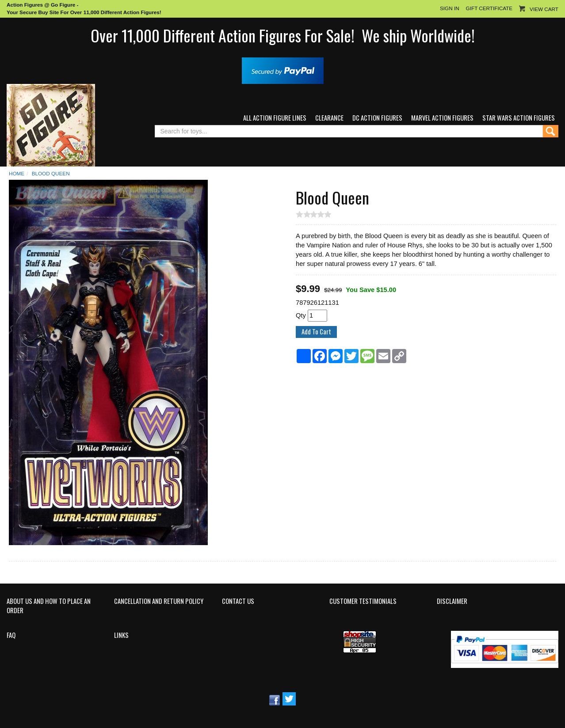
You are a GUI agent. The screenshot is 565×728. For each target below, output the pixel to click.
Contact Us (238, 601)
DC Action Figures (377, 118)
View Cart (544, 9)
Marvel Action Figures (442, 118)
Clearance (329, 118)
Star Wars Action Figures (519, 118)
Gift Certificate (489, 8)
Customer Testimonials (363, 601)
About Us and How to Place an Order (49, 606)
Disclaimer (452, 601)
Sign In (450, 8)
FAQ (11, 635)
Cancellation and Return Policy (159, 601)
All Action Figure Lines (275, 118)
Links (121, 635)
